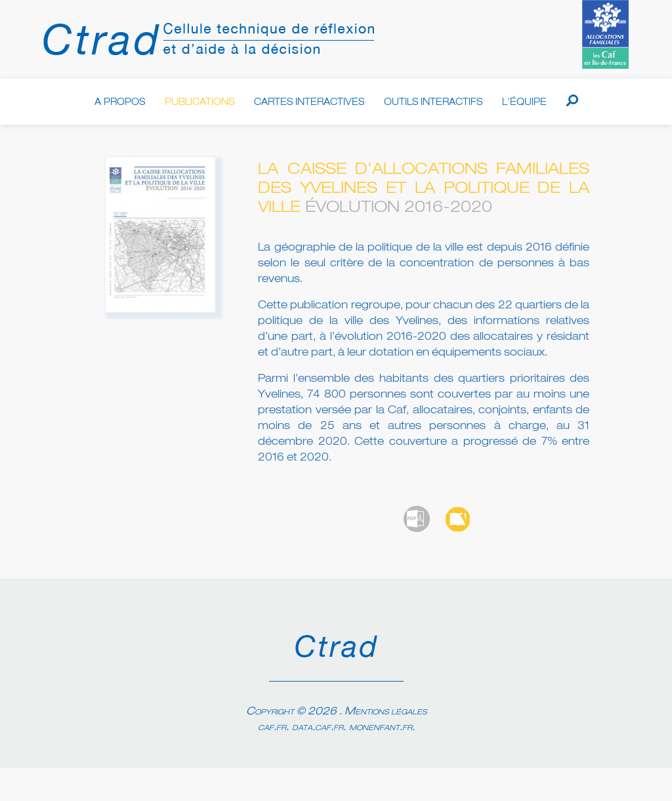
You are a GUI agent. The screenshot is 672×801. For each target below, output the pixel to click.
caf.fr (272, 728)
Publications (199, 102)
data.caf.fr (318, 728)
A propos (120, 102)
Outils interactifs (433, 102)
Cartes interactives (309, 102)
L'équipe (524, 102)
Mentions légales (386, 712)
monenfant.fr (381, 728)
